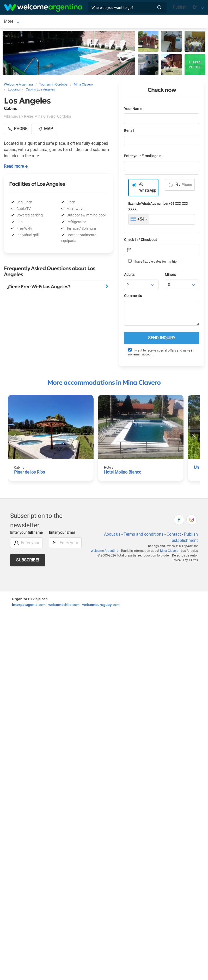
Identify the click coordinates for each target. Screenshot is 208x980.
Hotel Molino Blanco (123, 473)
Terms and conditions (143, 535)
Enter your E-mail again (143, 157)
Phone (186, 186)
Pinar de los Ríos (29, 473)
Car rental (78, 22)
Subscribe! (27, 561)
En (195, 7)
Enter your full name (26, 534)
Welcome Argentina (105, 552)
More (98, 22)
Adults (129, 276)
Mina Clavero (16, 22)
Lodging (45, 22)
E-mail (129, 132)
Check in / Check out (140, 241)
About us (112, 535)
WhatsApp (148, 192)
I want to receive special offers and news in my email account (161, 353)
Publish (180, 7)
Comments (133, 297)
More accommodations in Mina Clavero (104, 384)
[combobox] (139, 220)
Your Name (133, 110)
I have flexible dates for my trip (152, 262)
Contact (174, 535)
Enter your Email (62, 534)
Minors (170, 276)
